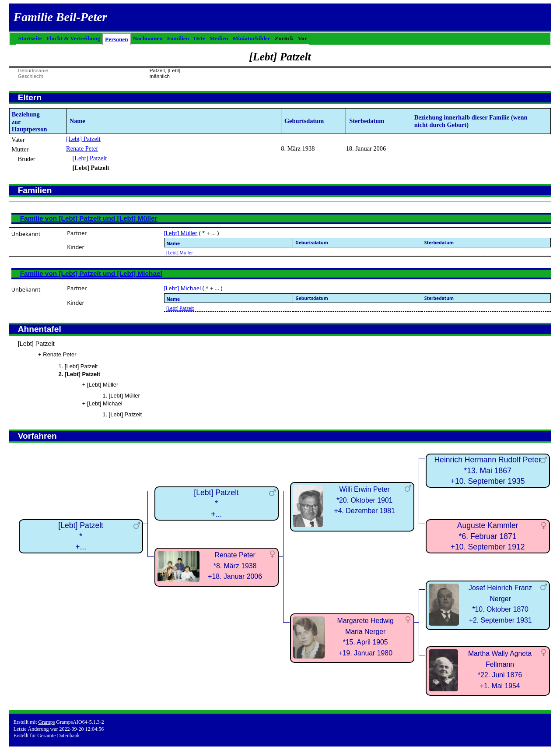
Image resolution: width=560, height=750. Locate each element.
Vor (303, 38)
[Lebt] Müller (181, 233)
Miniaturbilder (252, 38)
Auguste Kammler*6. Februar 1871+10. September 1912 (488, 536)
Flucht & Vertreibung (73, 38)
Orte (199, 38)
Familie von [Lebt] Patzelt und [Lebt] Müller (89, 218)
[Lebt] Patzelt (83, 139)
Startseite (30, 38)
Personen (117, 39)
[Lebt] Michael (183, 288)
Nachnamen (148, 38)
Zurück (284, 38)
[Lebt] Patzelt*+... (81, 536)
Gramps (46, 722)
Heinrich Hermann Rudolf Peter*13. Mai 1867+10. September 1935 (487, 470)
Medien (219, 38)
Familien (178, 38)
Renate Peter (82, 148)
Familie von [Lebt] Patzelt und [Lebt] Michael (91, 273)
